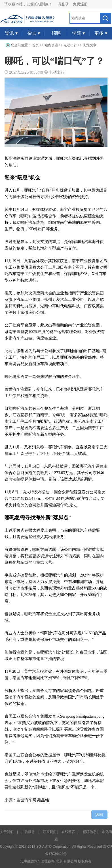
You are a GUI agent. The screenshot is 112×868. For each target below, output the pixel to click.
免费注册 (80, 4)
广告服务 (28, 832)
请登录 (63, 4)
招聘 (56, 33)
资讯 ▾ (11, 33)
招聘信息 (90, 832)
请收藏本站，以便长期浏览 (26, 4)
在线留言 (68, 832)
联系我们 (50, 832)
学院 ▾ (78, 33)
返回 (99, 815)
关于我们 (7, 832)
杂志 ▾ (33, 33)
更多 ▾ (101, 33)
